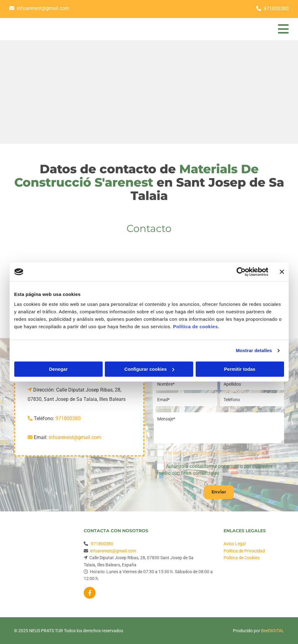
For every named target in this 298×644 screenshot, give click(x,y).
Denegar (58, 369)
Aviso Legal (235, 544)
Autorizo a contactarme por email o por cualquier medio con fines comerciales (215, 470)
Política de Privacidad (244, 551)
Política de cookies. (196, 327)
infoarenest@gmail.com (43, 8)
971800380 (276, 9)
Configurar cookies (149, 369)
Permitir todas (240, 369)
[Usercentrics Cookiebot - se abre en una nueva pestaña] (241, 272)
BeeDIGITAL (273, 631)
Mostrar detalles (254, 350)
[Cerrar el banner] (282, 272)
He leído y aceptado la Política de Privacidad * (216, 453)
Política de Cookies (242, 558)
